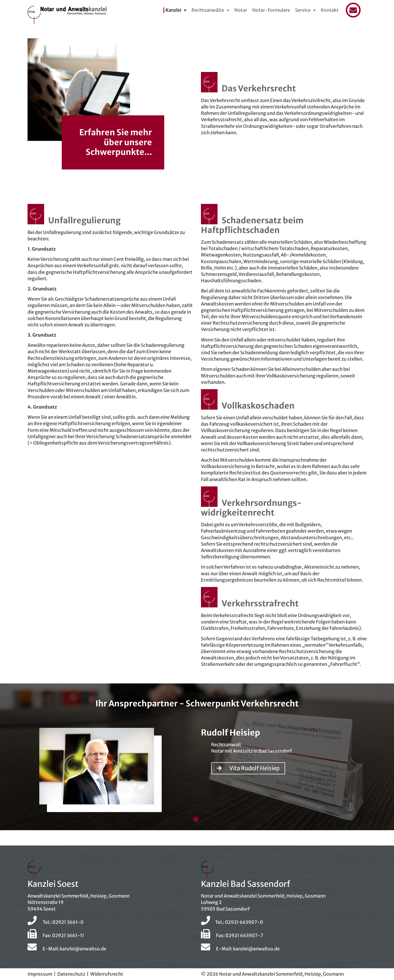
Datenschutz (71, 974)
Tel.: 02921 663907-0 (232, 922)
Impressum (40, 974)
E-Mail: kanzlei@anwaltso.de (67, 949)
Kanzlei (173, 10)
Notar (241, 10)
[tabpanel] (197, 772)
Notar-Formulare (271, 10)
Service (303, 10)
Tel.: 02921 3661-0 (55, 922)
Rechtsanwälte (208, 10)
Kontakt (330, 10)
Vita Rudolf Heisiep (248, 768)
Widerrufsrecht (107, 974)
